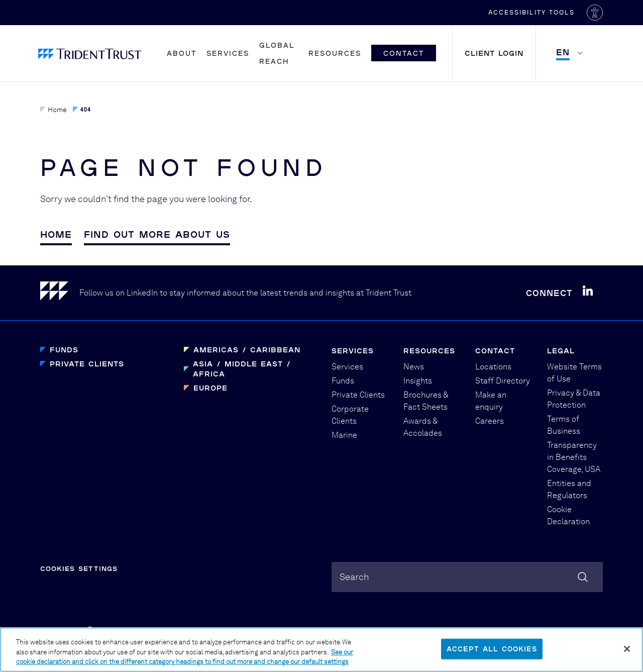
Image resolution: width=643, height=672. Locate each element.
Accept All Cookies (492, 654)
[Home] (60, 293)
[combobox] (467, 577)
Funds (64, 350)
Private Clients (87, 364)
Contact (404, 53)
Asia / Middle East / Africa (242, 369)
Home (53, 110)
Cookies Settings (79, 568)
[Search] (583, 577)
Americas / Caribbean (247, 350)
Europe (210, 388)
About (182, 53)
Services (228, 53)
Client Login (494, 53)
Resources (335, 53)
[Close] (627, 654)
